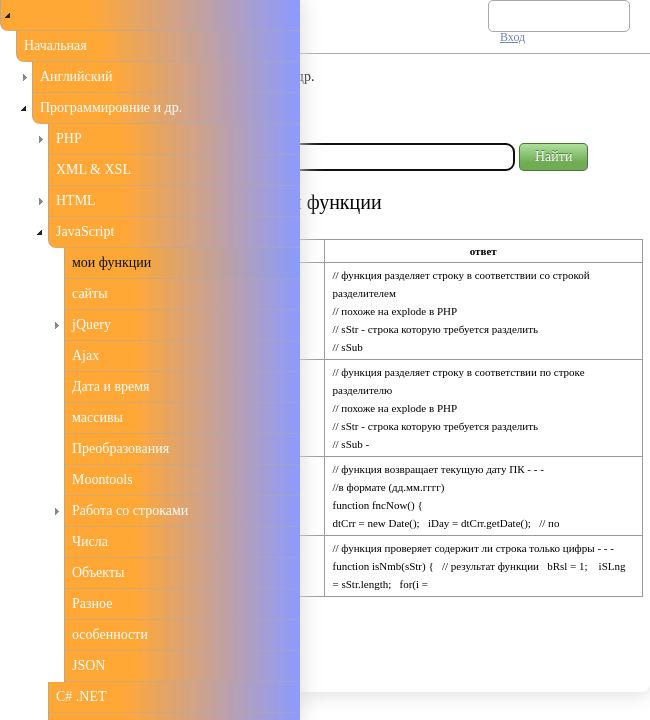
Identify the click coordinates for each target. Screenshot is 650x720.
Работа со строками (130, 510)
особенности (110, 634)
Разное (92, 603)
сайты (90, 293)
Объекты (98, 572)
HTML (76, 200)
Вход (512, 37)
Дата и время (111, 386)
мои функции (111, 262)
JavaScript (85, 231)
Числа (90, 541)
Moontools (102, 479)
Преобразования (120, 448)
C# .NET (81, 696)
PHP (69, 138)
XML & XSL (93, 169)
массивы (97, 417)
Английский (76, 76)
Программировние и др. (111, 107)
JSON (88, 665)
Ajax (85, 355)
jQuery (91, 324)
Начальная (55, 45)
